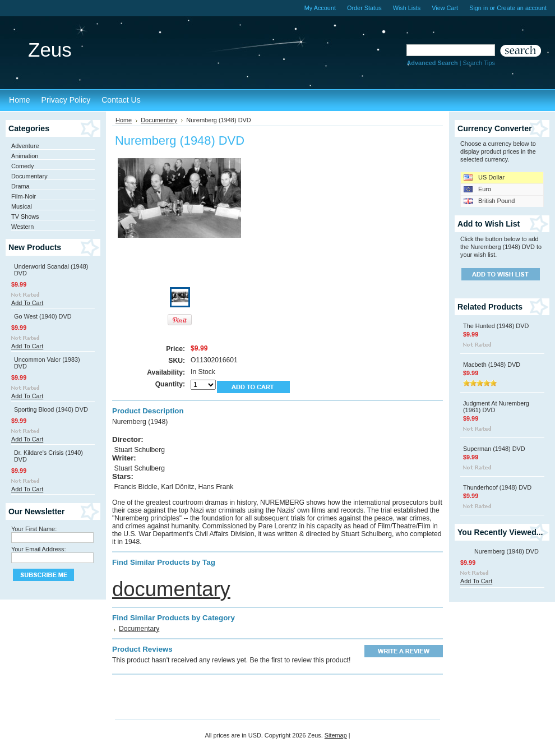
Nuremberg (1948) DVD (507, 551)
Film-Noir (24, 196)
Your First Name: (34, 529)
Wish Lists (407, 8)
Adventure (25, 146)
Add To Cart (27, 303)
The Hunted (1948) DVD (496, 326)
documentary (171, 589)
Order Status (364, 8)
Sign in (478, 8)
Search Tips (479, 63)
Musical (22, 206)
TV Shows (25, 216)
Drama (20, 186)
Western (22, 227)
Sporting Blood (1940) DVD (51, 409)
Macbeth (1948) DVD (492, 365)
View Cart (445, 8)
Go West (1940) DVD (43, 316)
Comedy (23, 166)
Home (124, 120)
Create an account (522, 8)
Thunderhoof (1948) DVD (497, 487)
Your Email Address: (39, 549)
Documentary (29, 176)
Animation (25, 156)
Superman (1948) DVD (494, 449)
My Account (320, 8)
